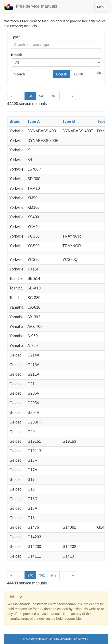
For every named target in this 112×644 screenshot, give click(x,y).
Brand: (16, 55)
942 (54, 96)
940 (30, 96)
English (62, 74)
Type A (34, 121)
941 (42, 96)
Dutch (79, 74)
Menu (103, 8)
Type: (15, 37)
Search (19, 74)
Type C (103, 121)
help (98, 73)
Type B (69, 121)
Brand (15, 121)
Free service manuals (31, 6)
